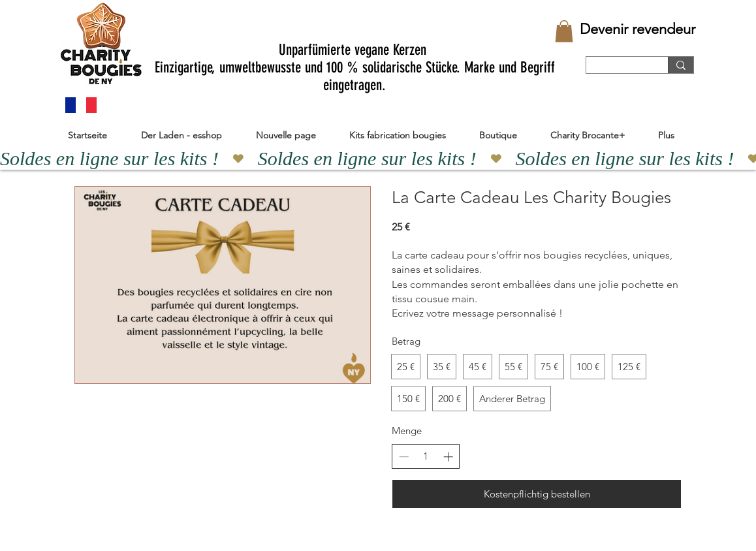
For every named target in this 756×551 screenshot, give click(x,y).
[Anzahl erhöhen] (448, 457)
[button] (564, 31)
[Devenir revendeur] (638, 29)
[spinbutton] (426, 456)
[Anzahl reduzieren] (404, 457)
